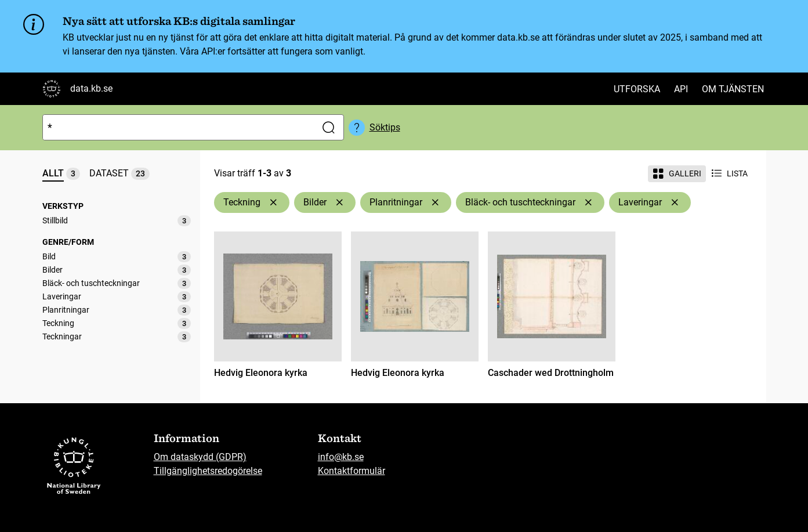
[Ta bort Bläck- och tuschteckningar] (588, 202)
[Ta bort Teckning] (273, 202)
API (681, 89)
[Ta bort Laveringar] (675, 202)
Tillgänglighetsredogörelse (208, 471)
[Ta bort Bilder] (339, 202)
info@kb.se (341, 457)
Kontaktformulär (352, 471)
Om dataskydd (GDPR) (200, 457)
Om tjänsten (733, 89)
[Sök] (177, 127)
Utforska (637, 89)
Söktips (385, 127)
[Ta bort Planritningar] (435, 202)
